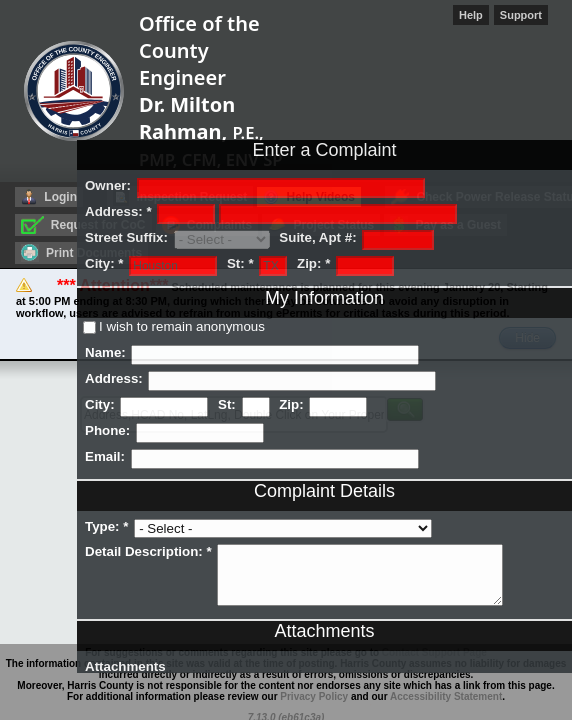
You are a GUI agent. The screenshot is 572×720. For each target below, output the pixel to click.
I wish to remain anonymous (182, 326)
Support (521, 15)
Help (471, 15)
